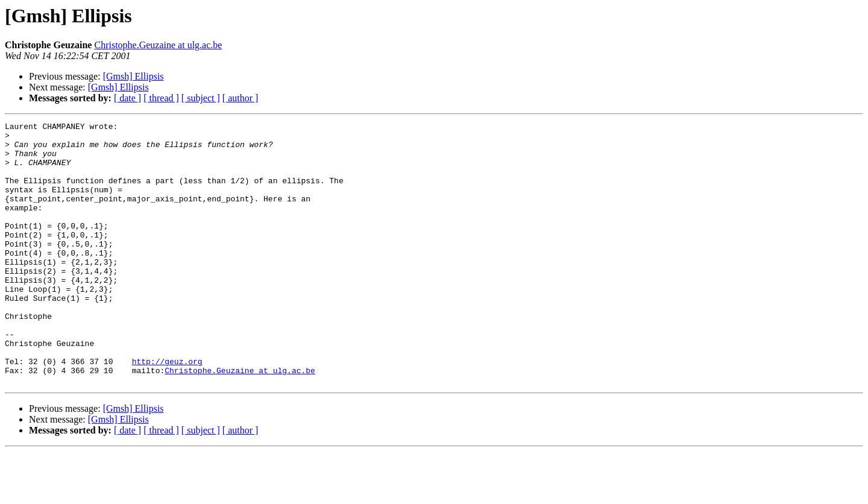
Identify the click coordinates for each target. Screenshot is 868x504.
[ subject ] (201, 98)
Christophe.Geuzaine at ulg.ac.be (158, 45)
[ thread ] (161, 98)
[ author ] (241, 98)
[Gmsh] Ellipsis (134, 76)
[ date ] (127, 98)
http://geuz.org (167, 410)
